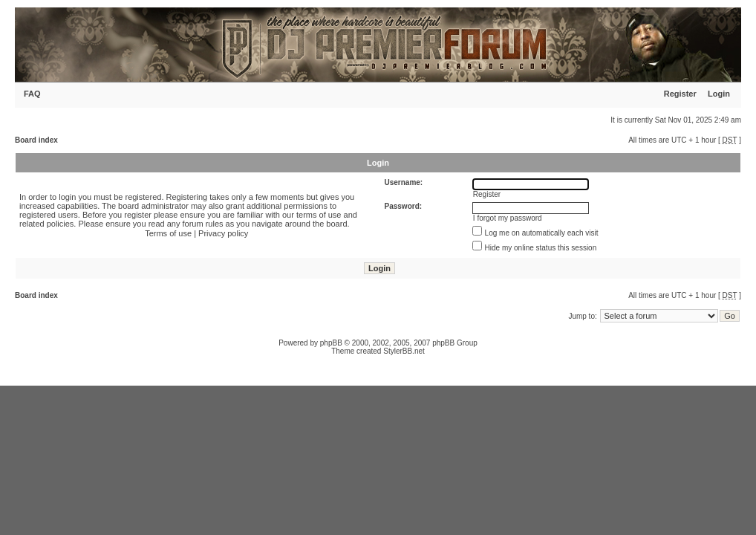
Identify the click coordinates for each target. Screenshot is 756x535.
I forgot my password (508, 218)
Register (680, 94)
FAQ (32, 94)
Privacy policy (223, 233)
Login (719, 94)
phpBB (331, 343)
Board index (36, 140)
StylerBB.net (404, 351)
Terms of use (168, 233)
